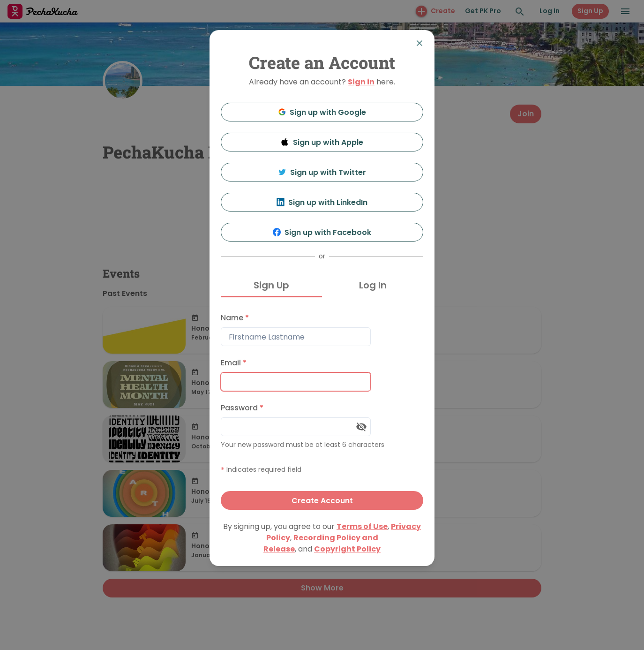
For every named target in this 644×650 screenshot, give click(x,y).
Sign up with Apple (322, 142)
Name (235, 318)
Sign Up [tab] (271, 285)
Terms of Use (362, 526)
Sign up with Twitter (322, 172)
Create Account (322, 501)
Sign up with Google (322, 112)
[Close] (419, 43)
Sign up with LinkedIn (322, 202)
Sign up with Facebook (322, 232)
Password (242, 408)
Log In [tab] (373, 285)
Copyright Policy (347, 549)
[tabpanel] (322, 409)
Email (234, 363)
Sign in (361, 82)
